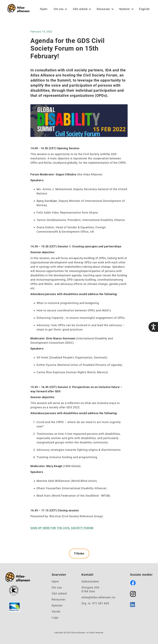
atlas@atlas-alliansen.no (98, 597)
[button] (60, 9)
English (144, 9)
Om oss (57, 587)
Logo (55, 617)
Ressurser (59, 599)
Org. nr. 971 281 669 (95, 603)
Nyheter (57, 605)
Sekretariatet (90, 581)
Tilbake (79, 553)
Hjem (44, 9)
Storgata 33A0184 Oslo (90, 589)
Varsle (56, 611)
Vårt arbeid (59, 593)
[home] (18, 9)
